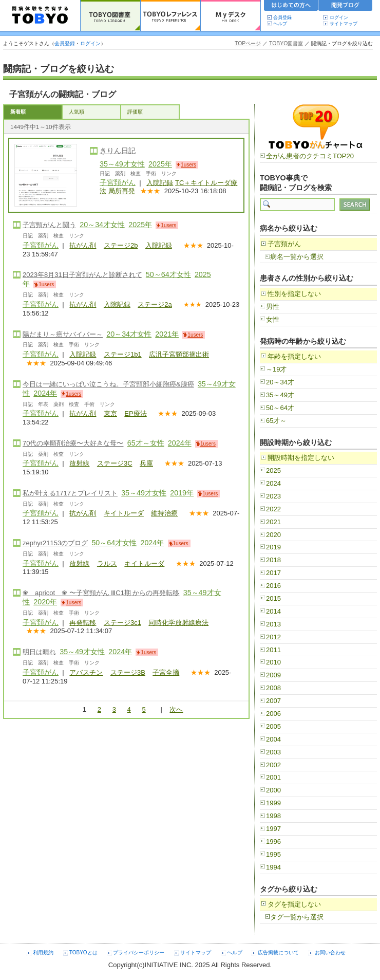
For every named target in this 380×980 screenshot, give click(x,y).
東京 (110, 413)
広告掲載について (278, 953)
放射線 (79, 463)
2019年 (182, 493)
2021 (273, 522)
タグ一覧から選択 (297, 917)
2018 (273, 560)
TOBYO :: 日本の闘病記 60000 (40, 15)
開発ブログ (346, 7)
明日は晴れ (39, 652)
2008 (273, 688)
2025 (273, 470)
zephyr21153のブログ (55, 543)
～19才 (276, 369)
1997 (273, 829)
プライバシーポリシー (139, 953)
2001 (273, 777)
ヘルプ (282, 24)
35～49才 (280, 395)
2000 (273, 790)
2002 (273, 765)
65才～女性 (146, 443)
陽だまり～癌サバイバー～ (63, 334)
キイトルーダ (124, 513)
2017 (273, 573)
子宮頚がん (118, 182)
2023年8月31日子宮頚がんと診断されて (82, 275)
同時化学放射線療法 (178, 623)
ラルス (107, 563)
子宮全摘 (166, 672)
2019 (273, 547)
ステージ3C (115, 463)
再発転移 (83, 623)
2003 (273, 752)
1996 (273, 842)
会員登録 (282, 17)
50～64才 (280, 408)
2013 (273, 624)
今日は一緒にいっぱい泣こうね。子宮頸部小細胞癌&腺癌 (108, 384)
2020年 (45, 602)
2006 (273, 714)
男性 (273, 307)
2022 (273, 509)
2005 (273, 726)
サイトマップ (344, 24)
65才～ (276, 421)
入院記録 (160, 183)
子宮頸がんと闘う (49, 225)
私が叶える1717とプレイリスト (70, 493)
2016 (273, 586)
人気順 (77, 112)
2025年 (160, 164)
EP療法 (135, 413)
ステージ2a (155, 304)
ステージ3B (128, 672)
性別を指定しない (294, 294)
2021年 (167, 334)
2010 (273, 662)
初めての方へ (291, 7)
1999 (273, 803)
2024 (273, 483)
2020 (273, 535)
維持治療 (164, 513)
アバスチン (86, 672)
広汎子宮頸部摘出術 (179, 354)
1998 (273, 816)
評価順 (135, 112)
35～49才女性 (122, 164)
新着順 (18, 112)
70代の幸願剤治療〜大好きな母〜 (73, 443)
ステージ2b (121, 245)
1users (188, 165)
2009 (273, 675)
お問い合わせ (330, 953)
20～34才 (280, 382)
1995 (273, 854)
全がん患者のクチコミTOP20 (310, 156)
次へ (176, 709)
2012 (273, 637)
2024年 (45, 393)
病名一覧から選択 (297, 257)
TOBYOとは (83, 953)
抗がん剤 (83, 245)
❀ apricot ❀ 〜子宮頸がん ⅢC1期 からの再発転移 (101, 593)
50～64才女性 (168, 274)
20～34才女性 (102, 225)
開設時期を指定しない (301, 458)
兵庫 (146, 463)
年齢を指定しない (294, 356)
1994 (273, 867)
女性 (273, 319)
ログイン (339, 17)
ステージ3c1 (122, 623)
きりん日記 (118, 151)
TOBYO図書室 (286, 43)
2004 (273, 739)
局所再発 (122, 191)
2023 (273, 496)
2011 (273, 650)
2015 (273, 598)
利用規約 (43, 953)
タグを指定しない (294, 904)
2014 (273, 611)
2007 (273, 701)
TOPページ (248, 43)
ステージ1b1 (123, 354)
